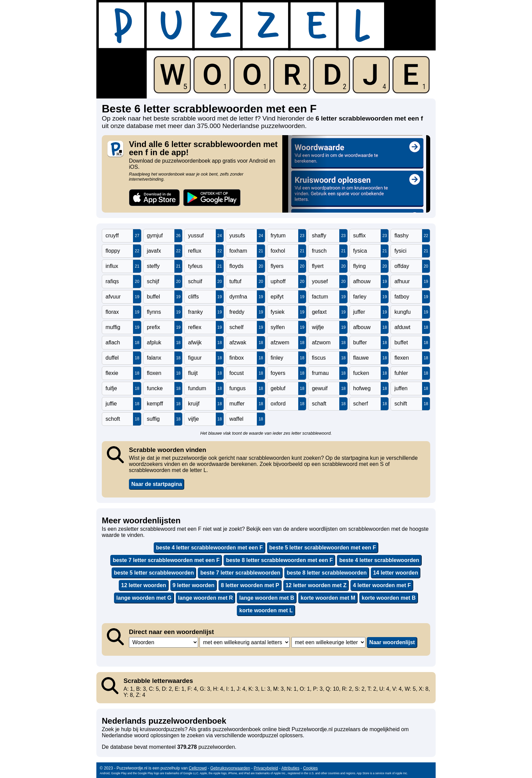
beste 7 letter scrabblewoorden (240, 573)
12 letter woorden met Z (316, 585)
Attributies (290, 768)
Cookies (310, 768)
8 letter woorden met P (250, 585)
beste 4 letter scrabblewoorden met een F (210, 548)
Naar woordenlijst (392, 642)
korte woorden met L (266, 610)
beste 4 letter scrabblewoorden (379, 560)
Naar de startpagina (157, 484)
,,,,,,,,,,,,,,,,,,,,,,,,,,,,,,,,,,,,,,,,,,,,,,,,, (245, 642)
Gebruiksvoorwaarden (230, 768)
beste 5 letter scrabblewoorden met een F (323, 548)
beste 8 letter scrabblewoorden (327, 573)
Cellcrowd (198, 768)
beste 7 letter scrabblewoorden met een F (166, 560)
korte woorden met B (389, 598)
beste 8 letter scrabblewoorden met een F (279, 560)
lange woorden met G (144, 598)
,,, (164, 642)
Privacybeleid (266, 768)
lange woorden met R (206, 598)
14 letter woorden (396, 573)
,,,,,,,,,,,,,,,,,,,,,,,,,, (328, 642)
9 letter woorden (194, 585)
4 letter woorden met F (382, 585)
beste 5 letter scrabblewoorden (154, 573)
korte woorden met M (328, 598)
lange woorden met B (267, 598)
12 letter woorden (144, 585)
